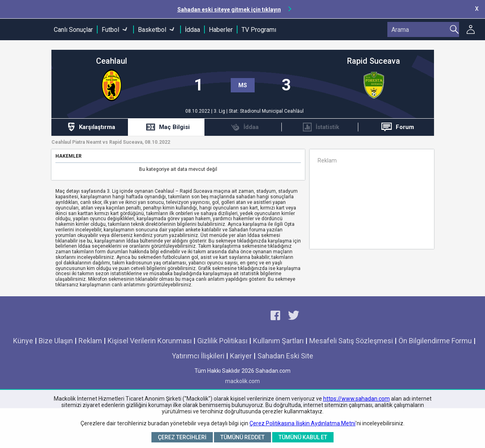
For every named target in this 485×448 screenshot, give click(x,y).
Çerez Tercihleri (182, 437)
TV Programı (259, 30)
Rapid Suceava (374, 61)
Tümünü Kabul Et (303, 437)
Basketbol (152, 30)
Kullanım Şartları (278, 341)
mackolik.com (242, 381)
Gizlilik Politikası (222, 341)
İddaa (192, 30)
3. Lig (220, 111)
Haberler (221, 30)
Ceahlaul (112, 61)
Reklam (90, 341)
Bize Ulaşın (56, 341)
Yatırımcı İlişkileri (198, 356)
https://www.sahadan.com (356, 399)
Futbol (110, 30)
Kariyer (241, 356)
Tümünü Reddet (242, 437)
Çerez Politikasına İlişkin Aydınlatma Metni (302, 423)
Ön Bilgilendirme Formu (435, 341)
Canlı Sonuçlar (73, 30)
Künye (23, 341)
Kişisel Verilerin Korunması (150, 341)
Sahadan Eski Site (285, 356)
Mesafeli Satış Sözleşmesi (351, 341)
